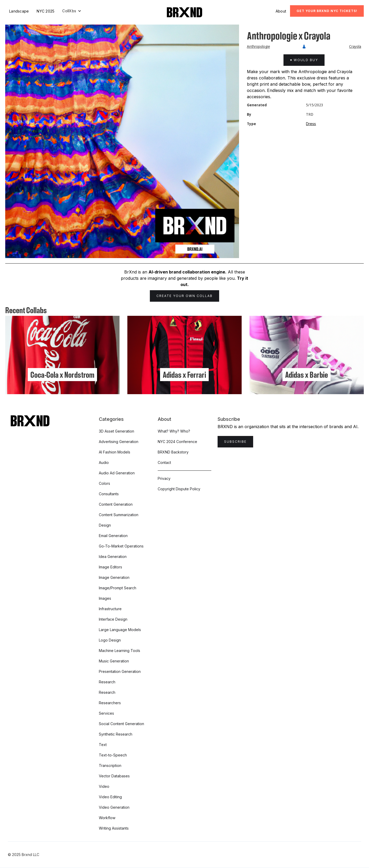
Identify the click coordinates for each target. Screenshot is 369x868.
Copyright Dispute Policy (179, 489)
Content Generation (116, 504)
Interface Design (113, 619)
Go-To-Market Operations (121, 546)
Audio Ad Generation (117, 473)
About (281, 11)
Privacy (164, 478)
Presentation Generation (120, 671)
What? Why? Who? (174, 431)
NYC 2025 (46, 11)
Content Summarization (119, 515)
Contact (164, 462)
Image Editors (110, 567)
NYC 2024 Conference (177, 442)
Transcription (110, 765)
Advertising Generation (119, 442)
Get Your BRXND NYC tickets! (327, 11)
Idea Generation (113, 557)
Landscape (19, 11)
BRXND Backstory (173, 452)
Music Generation (114, 661)
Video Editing (110, 797)
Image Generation (114, 577)
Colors (104, 483)
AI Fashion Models (115, 452)
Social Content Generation (121, 724)
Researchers (110, 703)
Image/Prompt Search (118, 588)
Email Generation (113, 536)
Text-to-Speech (113, 755)
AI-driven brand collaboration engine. (188, 272)
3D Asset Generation (117, 431)
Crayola (355, 46)
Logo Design (110, 640)
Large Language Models (120, 630)
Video (104, 786)
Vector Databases (114, 776)
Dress (311, 124)
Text (103, 745)
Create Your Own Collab (184, 296)
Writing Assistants (114, 828)
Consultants (109, 494)
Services (106, 713)
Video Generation (114, 807)
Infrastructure (110, 609)
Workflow (107, 818)
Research (107, 682)
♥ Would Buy (304, 60)
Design (105, 525)
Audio (104, 462)
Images (105, 598)
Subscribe (235, 442)
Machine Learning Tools (120, 651)
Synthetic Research (116, 734)
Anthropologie (258, 46)
